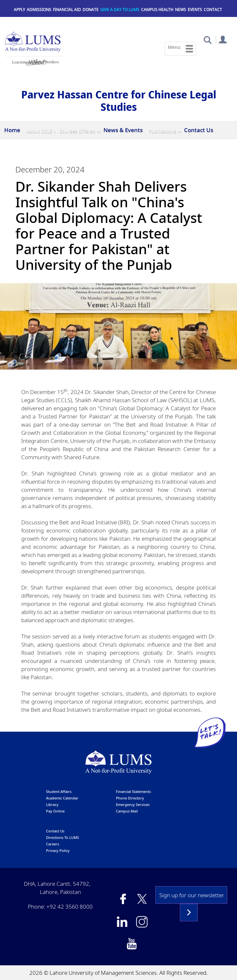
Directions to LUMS (63, 837)
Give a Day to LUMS (120, 10)
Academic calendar (62, 798)
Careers (53, 844)
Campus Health (157, 10)
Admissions (39, 10)
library (52, 804)
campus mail (127, 811)
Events (195, 10)
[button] (207, 40)
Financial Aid (67, 10)
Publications (163, 131)
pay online (55, 811)
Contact (213, 10)
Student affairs (59, 791)
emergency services (133, 804)
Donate (91, 10)
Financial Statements (133, 791)
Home (12, 130)
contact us (55, 831)
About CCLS (39, 131)
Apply (19, 10)
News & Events (123, 130)
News (181, 10)
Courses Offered (78, 131)
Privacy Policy (58, 850)
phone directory (130, 798)
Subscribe (189, 912)
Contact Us (199, 130)
